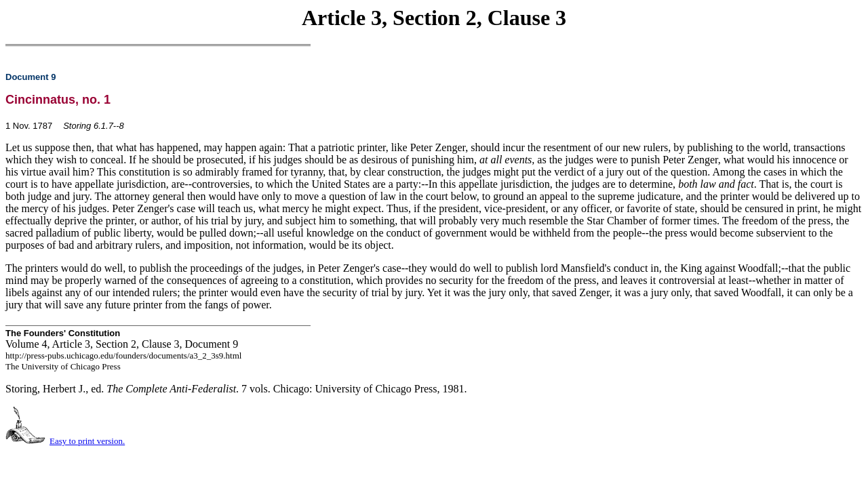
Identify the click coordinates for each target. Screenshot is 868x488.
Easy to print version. (87, 441)
